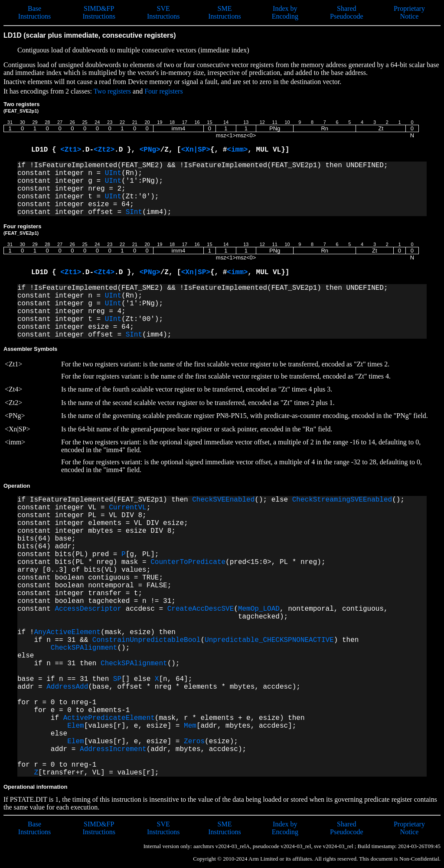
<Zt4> (104, 272)
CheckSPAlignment (84, 648)
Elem (75, 726)
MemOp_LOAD (259, 609)
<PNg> (150, 150)
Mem (190, 726)
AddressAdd (67, 687)
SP (117, 679)
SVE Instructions (163, 12)
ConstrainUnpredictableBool (147, 640)
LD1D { (46, 150)
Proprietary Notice (409, 12)
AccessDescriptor (88, 609)
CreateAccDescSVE (201, 609)
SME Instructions (225, 12)
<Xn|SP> (196, 150)
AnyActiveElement (67, 632)
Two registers (112, 91)
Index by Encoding (285, 12)
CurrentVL (127, 508)
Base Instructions (35, 12)
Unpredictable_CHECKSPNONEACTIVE (269, 640)
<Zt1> (71, 150)
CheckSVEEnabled (223, 500)
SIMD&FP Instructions (99, 12)
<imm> (237, 150)
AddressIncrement (113, 749)
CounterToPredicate (188, 562)
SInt (134, 212)
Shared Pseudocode (346, 12)
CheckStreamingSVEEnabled (342, 500)
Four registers (163, 91)
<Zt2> (104, 150)
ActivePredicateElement (109, 718)
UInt (113, 173)
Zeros (194, 742)
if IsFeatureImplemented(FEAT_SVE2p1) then (105, 500)
